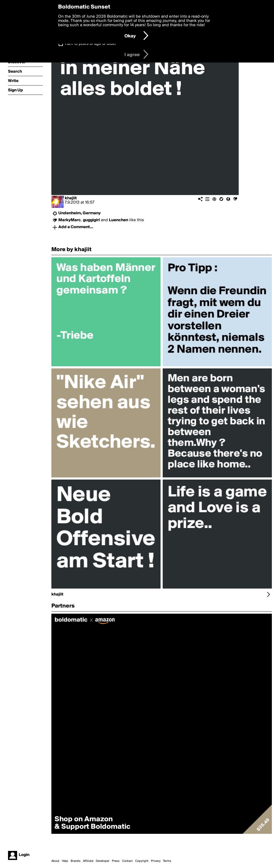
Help (65, 861)
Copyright (142, 861)
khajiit (71, 198)
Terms (167, 861)
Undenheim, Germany (79, 213)
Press (116, 861)
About (55, 861)
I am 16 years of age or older (91, 44)
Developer (103, 861)
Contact (127, 861)
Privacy (156, 861)
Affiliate (88, 861)
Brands (76, 861)
